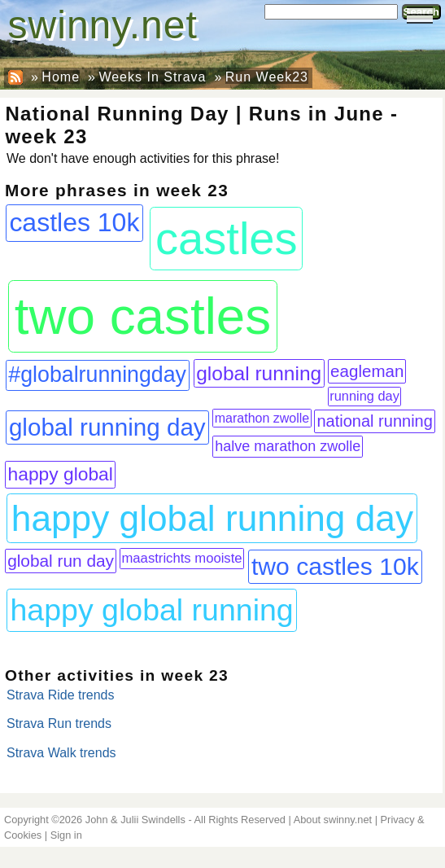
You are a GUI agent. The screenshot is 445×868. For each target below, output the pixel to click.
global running (259, 373)
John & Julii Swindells (135, 820)
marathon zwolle (262, 418)
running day (364, 396)
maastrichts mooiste (181, 558)
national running (374, 421)
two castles (143, 316)
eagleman (367, 371)
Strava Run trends (59, 723)
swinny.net (103, 25)
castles (227, 238)
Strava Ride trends (61, 695)
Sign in (66, 835)
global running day (107, 427)
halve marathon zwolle (288, 446)
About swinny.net (333, 820)
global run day (61, 561)
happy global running (152, 610)
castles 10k (74, 222)
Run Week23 (267, 77)
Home (61, 77)
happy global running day (212, 518)
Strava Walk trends (61, 753)
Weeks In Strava (152, 77)
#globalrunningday (97, 375)
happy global (61, 474)
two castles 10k (335, 566)
